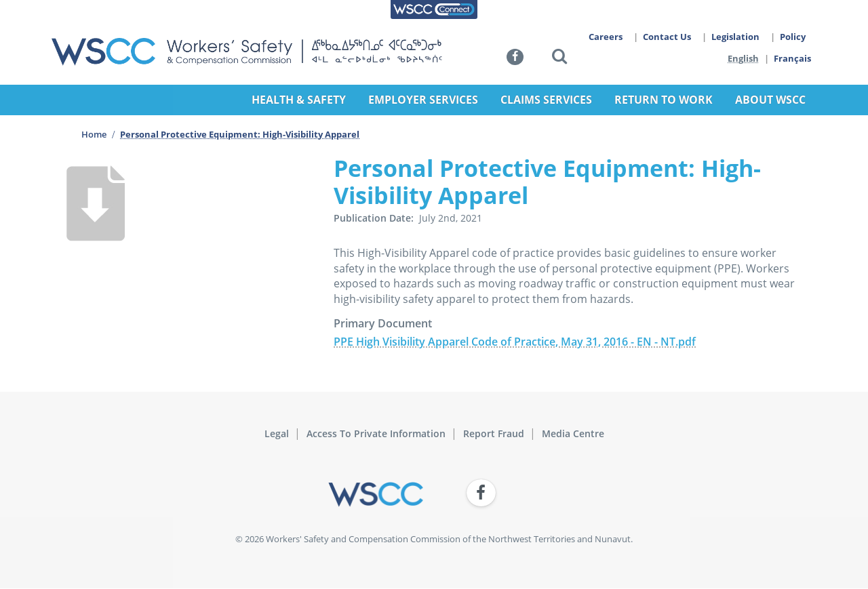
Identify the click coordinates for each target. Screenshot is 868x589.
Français (793, 58)
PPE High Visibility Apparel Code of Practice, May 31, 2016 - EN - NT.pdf (515, 342)
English (743, 58)
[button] (559, 59)
